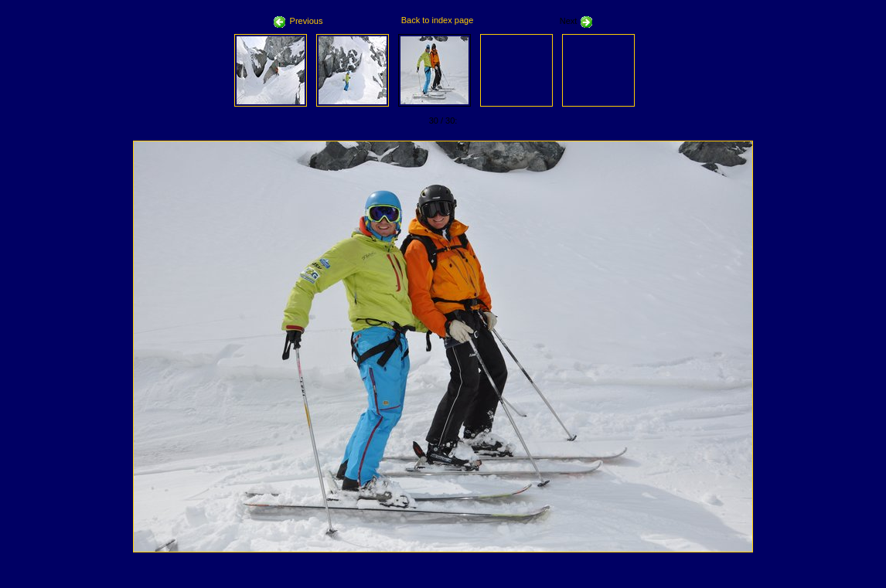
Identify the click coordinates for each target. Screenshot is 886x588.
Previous (298, 21)
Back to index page (438, 20)
